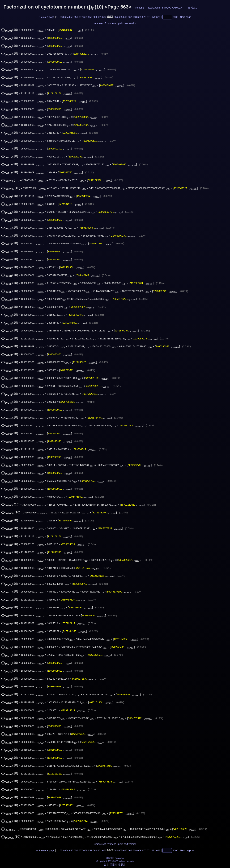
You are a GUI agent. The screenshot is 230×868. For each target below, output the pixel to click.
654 (66, 17)
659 (90, 17)
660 (95, 17)
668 (135, 17)
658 (85, 17)
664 (116, 17)
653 (62, 17)
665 (120, 17)
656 (76, 17)
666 (125, 17)
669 (139, 17)
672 (154, 17)
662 (104, 17)
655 (71, 17)
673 (158, 17)
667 (130, 17)
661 (99, 17)
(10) (10, 30)
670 (144, 17)
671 (149, 17)
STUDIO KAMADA (172, 8)
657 (81, 17)
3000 (175, 17)
